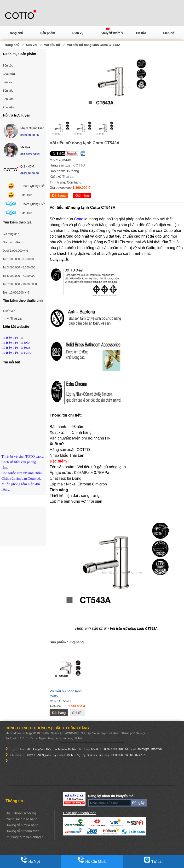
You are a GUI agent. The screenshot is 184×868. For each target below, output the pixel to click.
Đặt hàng (59, 195)
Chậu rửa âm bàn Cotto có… (23, 481)
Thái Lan (69, 177)
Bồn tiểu (8, 91)
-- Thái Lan (15, 318)
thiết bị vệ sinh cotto (16, 352)
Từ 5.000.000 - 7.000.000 (19, 276)
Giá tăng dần (11, 234)
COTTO (79, 165)
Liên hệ (169, 33)
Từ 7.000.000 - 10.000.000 (20, 284)
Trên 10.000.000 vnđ (16, 293)
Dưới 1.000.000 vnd (15, 251)
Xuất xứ (9, 311)
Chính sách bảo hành (21, 819)
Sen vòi (32, 45)
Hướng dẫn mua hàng (22, 825)
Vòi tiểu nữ (52, 45)
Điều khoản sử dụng (21, 813)
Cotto (79, 219)
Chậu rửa (9, 74)
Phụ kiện (8, 107)
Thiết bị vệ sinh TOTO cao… (23, 459)
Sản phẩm (48, 33)
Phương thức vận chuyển (24, 837)
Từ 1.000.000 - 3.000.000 (19, 259)
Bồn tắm (8, 99)
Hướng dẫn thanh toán (22, 831)
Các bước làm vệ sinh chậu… (23, 475)
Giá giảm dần (11, 242)
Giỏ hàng (82, 195)
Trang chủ (16, 33)
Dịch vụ (78, 33)
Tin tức (141, 33)
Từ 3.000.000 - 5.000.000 (19, 267)
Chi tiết (77, 713)
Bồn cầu (8, 66)
